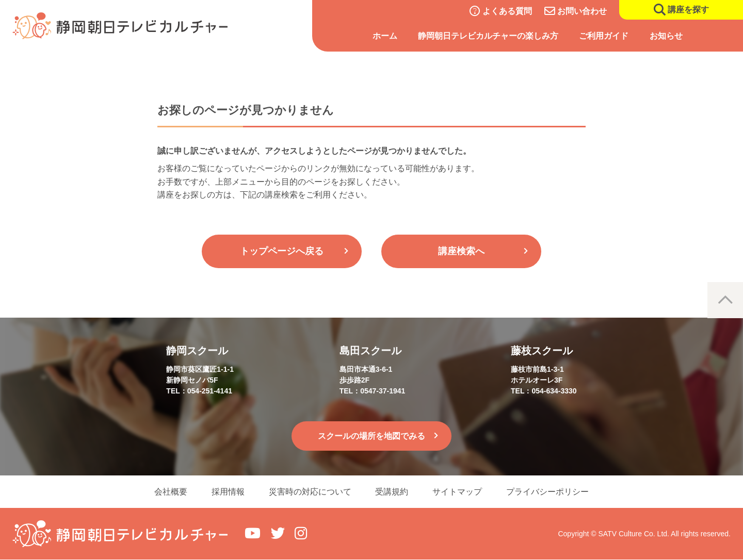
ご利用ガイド (604, 36)
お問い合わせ (582, 11)
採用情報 (227, 492)
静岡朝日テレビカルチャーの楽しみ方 (488, 36)
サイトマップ (458, 492)
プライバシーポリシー (549, 492)
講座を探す (688, 10)
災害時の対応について (310, 492)
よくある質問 (507, 11)
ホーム (385, 36)
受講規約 (392, 492)
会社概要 (169, 492)
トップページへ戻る (282, 251)
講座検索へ (461, 251)
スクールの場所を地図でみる (372, 436)
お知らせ (666, 36)
